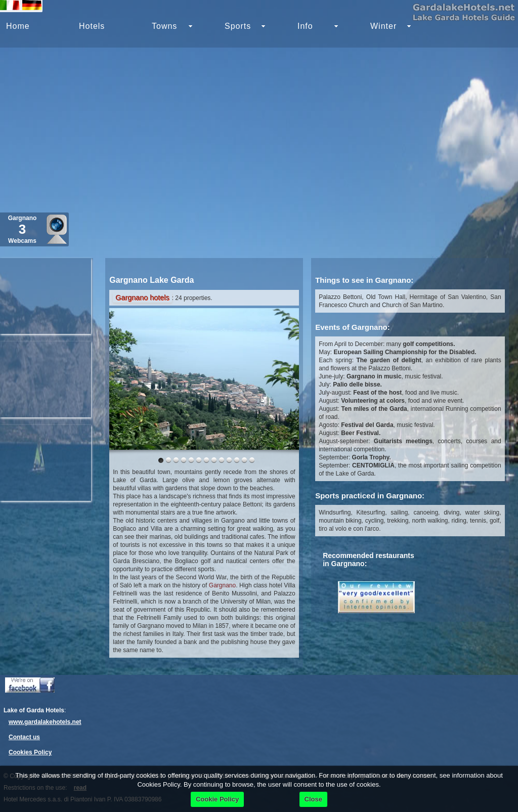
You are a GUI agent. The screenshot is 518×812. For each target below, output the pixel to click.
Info (305, 26)
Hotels (92, 26)
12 (252, 460)
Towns (164, 26)
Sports (238, 26)
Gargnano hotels (142, 297)
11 (244, 460)
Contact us (24, 737)
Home (18, 26)
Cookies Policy (30, 752)
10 (237, 460)
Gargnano (222, 585)
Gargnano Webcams (23, 229)
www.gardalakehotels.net (45, 722)
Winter (383, 26)
